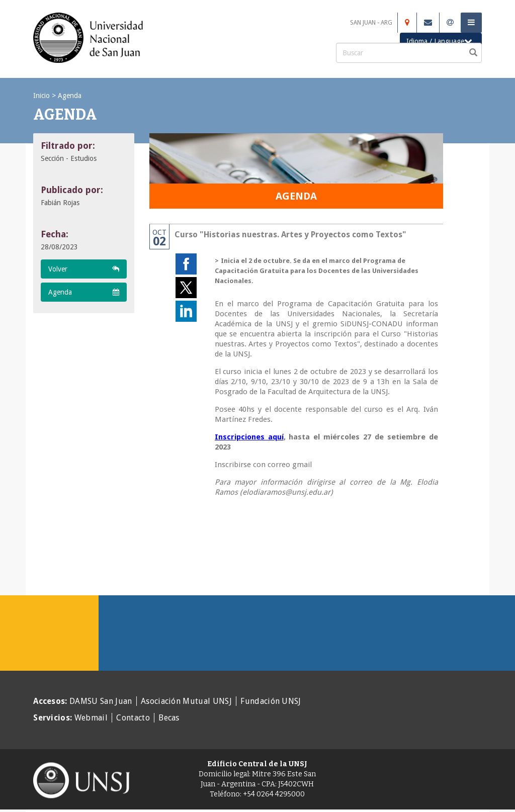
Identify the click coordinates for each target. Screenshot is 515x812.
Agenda (70, 96)
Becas (169, 718)
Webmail (91, 718)
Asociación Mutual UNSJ (186, 701)
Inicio (41, 96)
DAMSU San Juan (101, 701)
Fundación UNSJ (271, 701)
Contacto (133, 718)
